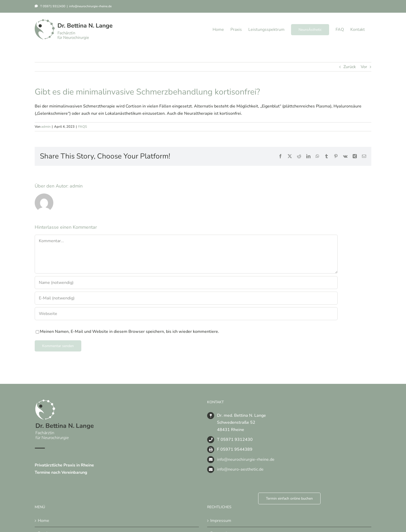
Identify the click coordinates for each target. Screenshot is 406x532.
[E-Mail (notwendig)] (186, 298)
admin (46, 127)
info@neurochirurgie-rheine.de (90, 6)
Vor (364, 67)
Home (44, 521)
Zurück (350, 67)
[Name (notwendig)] (186, 283)
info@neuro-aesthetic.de (240, 469)
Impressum (221, 521)
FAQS (83, 127)
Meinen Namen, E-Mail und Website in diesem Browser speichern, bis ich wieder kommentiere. (129, 332)
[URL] (186, 314)
